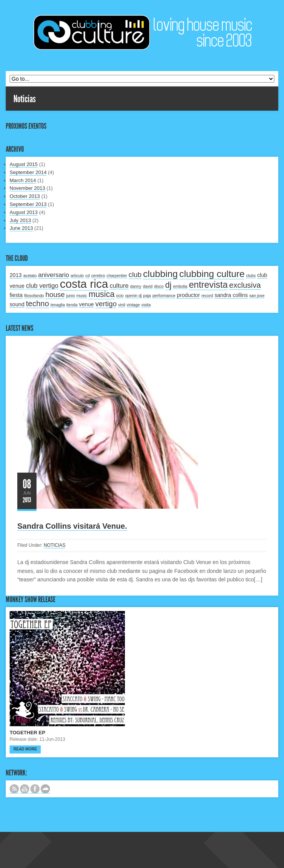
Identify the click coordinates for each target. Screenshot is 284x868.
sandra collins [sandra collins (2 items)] (231, 295)
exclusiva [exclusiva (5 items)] (245, 285)
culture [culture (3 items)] (119, 285)
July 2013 (20, 220)
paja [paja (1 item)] (147, 295)
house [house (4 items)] (55, 295)
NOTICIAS (55, 545)
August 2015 (24, 164)
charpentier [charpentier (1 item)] (117, 276)
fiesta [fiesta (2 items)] (16, 295)
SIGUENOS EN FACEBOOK (35, 789)
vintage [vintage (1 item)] (133, 305)
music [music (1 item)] (82, 295)
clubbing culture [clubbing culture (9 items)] (212, 274)
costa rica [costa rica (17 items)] (84, 284)
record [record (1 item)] (207, 295)
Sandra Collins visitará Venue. (72, 526)
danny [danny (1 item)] (136, 286)
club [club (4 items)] (135, 275)
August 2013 (24, 212)
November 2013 (27, 188)
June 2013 (21, 228)
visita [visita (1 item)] (146, 305)
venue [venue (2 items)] (87, 304)
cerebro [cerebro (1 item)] (98, 276)
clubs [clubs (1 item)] (251, 276)
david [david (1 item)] (148, 286)
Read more (25, 749)
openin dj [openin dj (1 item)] (133, 295)
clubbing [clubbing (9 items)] (160, 274)
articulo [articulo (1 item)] (77, 276)
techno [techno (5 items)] (37, 304)
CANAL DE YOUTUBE (25, 789)
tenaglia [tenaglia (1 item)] (57, 305)
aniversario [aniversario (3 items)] (54, 275)
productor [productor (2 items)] (188, 295)
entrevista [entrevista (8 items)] (208, 285)
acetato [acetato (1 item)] (30, 276)
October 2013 (25, 196)
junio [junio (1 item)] (71, 295)
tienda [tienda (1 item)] (72, 305)
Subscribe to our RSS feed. (14, 789)
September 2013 (28, 204)
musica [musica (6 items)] (101, 294)
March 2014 (23, 180)
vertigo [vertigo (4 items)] (106, 304)
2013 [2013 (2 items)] (16, 275)
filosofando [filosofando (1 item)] (34, 295)
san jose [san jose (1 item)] (257, 295)
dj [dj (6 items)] (169, 285)
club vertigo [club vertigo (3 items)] (42, 285)
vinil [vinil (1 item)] (121, 305)
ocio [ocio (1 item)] (120, 295)
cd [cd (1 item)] (87, 276)
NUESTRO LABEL (45, 789)
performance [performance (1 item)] (164, 295)
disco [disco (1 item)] (159, 286)
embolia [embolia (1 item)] (180, 286)
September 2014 (28, 172)
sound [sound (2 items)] (17, 304)
